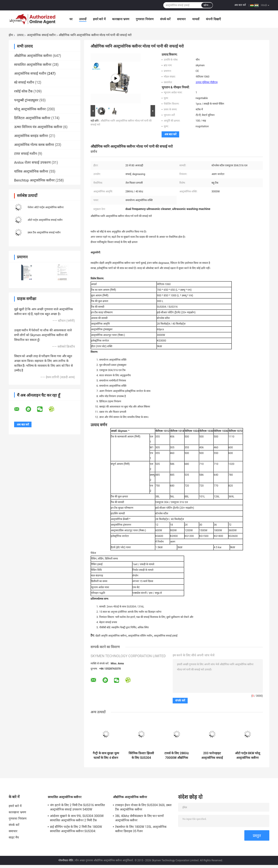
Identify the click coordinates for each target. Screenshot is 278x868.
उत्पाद (20, 35)
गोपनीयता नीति (66, 860)
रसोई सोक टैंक (23, 91)
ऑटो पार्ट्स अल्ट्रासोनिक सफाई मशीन (45, 220)
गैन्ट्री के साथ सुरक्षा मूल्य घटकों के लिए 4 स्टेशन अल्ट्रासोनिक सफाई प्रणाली (106, 756)
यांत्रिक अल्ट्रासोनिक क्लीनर (31, 171)
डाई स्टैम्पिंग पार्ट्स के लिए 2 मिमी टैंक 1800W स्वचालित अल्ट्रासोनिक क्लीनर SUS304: (76, 829)
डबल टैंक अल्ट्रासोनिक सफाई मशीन (44, 233)
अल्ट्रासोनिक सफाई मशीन (41, 35)
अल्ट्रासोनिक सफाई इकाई (166, 636)
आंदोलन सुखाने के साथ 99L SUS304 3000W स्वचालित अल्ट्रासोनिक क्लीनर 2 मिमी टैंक (77, 818)
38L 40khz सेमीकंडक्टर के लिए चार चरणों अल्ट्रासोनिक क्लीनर (140, 818)
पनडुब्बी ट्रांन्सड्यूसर (26, 100)
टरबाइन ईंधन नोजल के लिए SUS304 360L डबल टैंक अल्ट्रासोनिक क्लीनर (143, 807)
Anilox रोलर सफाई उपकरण (32, 163)
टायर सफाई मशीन (26, 154)
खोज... (207, 5)
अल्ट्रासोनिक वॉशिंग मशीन (140, 636)
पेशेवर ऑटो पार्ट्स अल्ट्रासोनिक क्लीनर (46, 207)
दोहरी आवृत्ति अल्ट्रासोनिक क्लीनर (111, 636)
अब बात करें (240, 5)
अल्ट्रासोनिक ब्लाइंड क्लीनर (31, 136)
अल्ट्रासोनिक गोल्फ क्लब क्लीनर (34, 145)
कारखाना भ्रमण (121, 19)
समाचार (181, 19)
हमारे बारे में (99, 19)
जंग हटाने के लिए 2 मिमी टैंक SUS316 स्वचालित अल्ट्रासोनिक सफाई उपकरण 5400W (77, 807)
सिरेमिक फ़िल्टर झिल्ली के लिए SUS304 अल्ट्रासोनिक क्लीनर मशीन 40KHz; (141, 756)
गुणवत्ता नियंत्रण (145, 19)
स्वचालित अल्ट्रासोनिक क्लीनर (33, 65)
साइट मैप (14, 837)
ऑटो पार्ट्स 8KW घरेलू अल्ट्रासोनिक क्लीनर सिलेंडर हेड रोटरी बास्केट (248, 756)
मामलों (196, 19)
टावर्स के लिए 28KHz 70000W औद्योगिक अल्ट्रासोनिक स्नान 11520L (177, 756)
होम (11, 35)
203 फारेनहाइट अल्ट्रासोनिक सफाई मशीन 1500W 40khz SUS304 (212, 756)
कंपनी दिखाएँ (213, 19)
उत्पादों (83, 19)
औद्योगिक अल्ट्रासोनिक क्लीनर (33, 56)
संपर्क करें (165, 19)
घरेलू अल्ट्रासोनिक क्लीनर (30, 109)
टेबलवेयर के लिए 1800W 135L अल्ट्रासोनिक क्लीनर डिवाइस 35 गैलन (141, 829)
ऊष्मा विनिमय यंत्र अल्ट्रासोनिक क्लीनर (38, 127)
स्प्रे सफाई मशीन (24, 82)
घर (71, 19)
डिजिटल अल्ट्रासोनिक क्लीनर (32, 118)
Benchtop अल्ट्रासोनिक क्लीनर (34, 180)
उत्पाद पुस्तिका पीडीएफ (207, 82)
